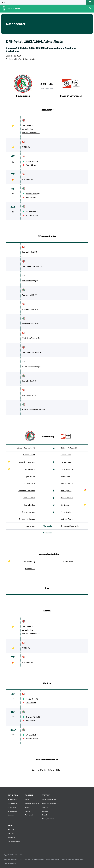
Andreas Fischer (67, 484)
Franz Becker (28, 381)
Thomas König (28, 125)
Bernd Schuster (29, 367)
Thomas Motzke (29, 266)
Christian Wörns (29, 338)
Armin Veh (31, 526)
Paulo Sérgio (31, 165)
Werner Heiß (31, 212)
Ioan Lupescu (28, 179)
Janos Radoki (28, 129)
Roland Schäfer (29, 59)
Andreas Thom (28, 309)
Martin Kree (31, 161)
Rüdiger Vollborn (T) (69, 448)
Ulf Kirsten (27, 147)
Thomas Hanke (28, 352)
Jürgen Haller (32, 197)
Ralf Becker (27, 395)
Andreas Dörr (29, 484)
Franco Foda (27, 252)
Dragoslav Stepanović (70, 526)
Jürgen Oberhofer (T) (26, 448)
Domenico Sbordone (26, 491)
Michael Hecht (28, 324)
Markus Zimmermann (31, 133)
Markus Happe (67, 462)
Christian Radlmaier (30, 410)
